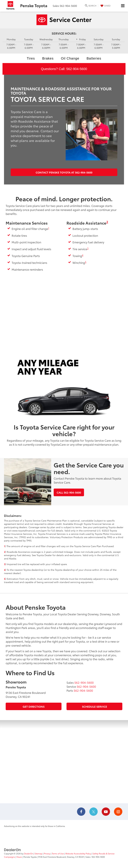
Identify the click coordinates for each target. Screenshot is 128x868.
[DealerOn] (12, 849)
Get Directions (34, 706)
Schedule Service (94, 706)
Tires (31, 58)
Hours (19, 857)
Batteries (94, 58)
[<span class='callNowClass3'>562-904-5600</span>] (83, 690)
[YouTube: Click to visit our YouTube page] (106, 812)
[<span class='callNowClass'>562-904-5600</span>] (84, 682)
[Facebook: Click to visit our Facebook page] (81, 812)
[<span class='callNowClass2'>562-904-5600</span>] (86, 686)
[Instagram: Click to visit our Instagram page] (118, 812)
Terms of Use (58, 853)
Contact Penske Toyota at (64, 172)
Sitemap (38, 853)
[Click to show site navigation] (123, 6)
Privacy (47, 853)
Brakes (48, 58)
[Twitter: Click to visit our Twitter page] (93, 812)
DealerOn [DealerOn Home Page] (28, 853)
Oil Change (70, 58)
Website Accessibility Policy (78, 853)
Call (69, 492)
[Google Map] (64, 762)
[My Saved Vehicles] (105, 6)
